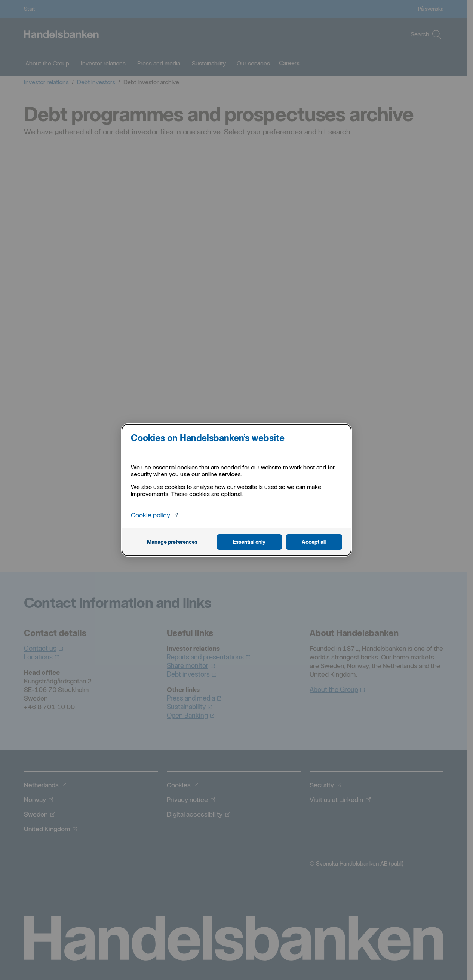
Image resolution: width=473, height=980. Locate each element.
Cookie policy (154, 514)
